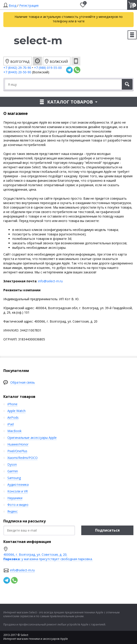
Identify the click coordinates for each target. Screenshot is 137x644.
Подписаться (107, 530)
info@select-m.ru (50, 281)
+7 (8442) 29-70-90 (17, 68)
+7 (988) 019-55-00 (48, 68)
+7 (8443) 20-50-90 (18, 72)
